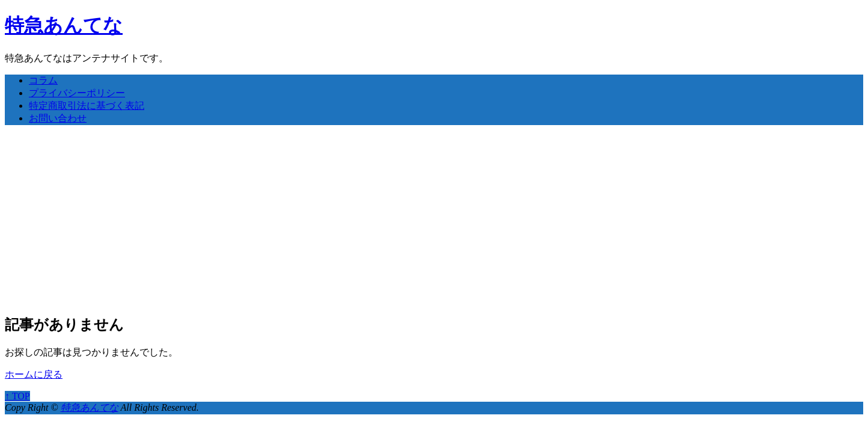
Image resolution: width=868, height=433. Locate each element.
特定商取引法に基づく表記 (87, 106)
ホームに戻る (34, 374)
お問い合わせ (58, 118)
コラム (43, 80)
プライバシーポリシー (77, 93)
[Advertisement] (434, 219)
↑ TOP (17, 396)
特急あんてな (64, 25)
